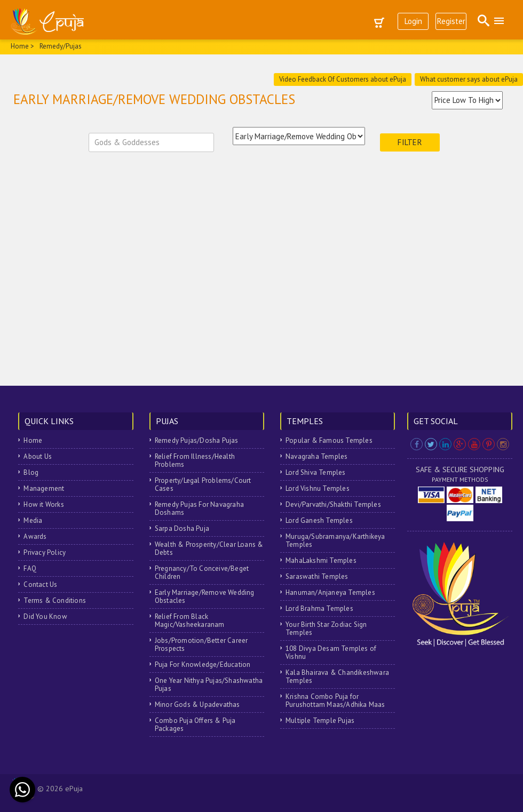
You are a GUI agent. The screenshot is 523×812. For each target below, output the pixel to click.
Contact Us (40, 584)
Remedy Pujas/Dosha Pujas (197, 440)
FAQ (30, 568)
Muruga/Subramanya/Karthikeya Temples (335, 540)
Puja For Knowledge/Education (203, 664)
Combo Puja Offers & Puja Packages (195, 725)
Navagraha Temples (316, 456)
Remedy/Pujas (61, 46)
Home (33, 440)
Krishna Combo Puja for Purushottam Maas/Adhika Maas (335, 700)
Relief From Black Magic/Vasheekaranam (190, 620)
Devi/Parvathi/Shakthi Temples (333, 504)
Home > (22, 46)
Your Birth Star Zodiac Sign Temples (326, 628)
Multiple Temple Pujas (320, 721)
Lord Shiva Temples (316, 472)
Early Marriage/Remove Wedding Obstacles (205, 596)
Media (33, 520)
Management (44, 488)
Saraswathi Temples (317, 576)
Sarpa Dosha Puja (182, 528)
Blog (31, 472)
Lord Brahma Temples (319, 608)
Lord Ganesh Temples (319, 520)
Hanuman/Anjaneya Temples (330, 592)
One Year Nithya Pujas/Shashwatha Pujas (209, 684)
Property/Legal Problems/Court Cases (203, 484)
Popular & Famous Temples (329, 440)
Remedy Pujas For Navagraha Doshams (199, 508)
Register (451, 21)
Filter (410, 142)
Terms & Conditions (55, 600)
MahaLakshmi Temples (321, 560)
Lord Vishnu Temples (318, 488)
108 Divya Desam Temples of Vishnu (331, 652)
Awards (35, 536)
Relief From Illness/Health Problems (195, 460)
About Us (38, 456)
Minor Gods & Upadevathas (197, 704)
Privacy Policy (45, 552)
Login (413, 21)
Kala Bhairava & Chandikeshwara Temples (337, 676)
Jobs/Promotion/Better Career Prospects (201, 644)
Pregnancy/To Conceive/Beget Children (202, 572)
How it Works (43, 504)
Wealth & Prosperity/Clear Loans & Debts (209, 548)
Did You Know (45, 616)
